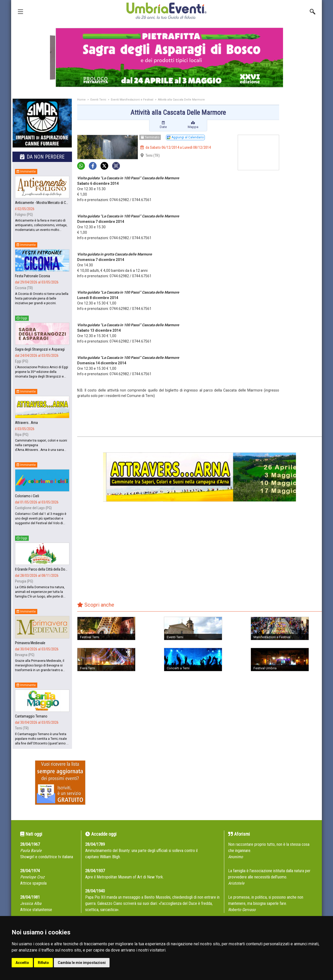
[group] (166, 58)
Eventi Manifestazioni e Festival (132, 100)
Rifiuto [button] (43, 963)
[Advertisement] (302, 181)
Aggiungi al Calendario (185, 137)
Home (81, 100)
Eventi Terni (98, 100)
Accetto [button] (22, 963)
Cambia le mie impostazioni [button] (82, 963)
